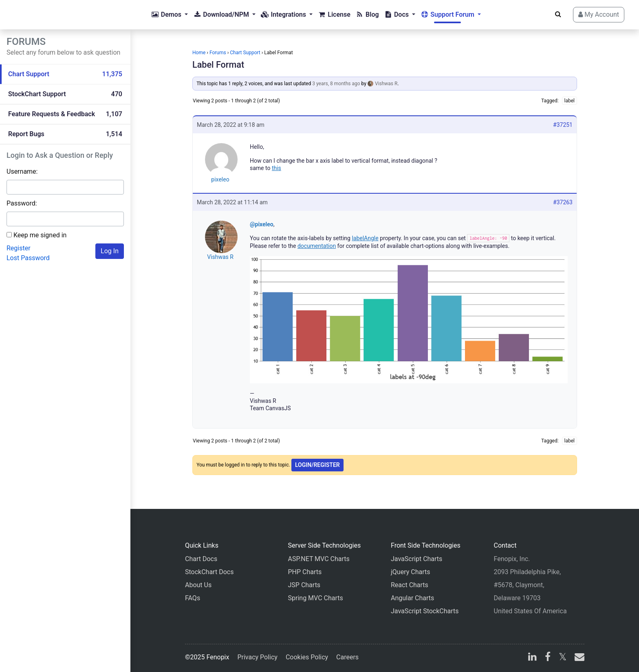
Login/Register (317, 465)
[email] (578, 658)
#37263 (563, 202)
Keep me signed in (40, 235)
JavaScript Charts (416, 559)
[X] (563, 658)
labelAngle (365, 238)
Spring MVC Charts (316, 598)
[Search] (558, 14)
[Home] (39, 15)
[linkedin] (532, 658)
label (570, 101)
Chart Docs (201, 559)
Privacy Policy (257, 657)
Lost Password (28, 258)
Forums (218, 53)
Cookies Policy (307, 657)
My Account (599, 14)
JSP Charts (304, 585)
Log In (110, 251)
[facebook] (548, 658)
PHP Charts (305, 572)
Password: (22, 203)
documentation (317, 246)
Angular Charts (412, 598)
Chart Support (245, 53)
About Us (198, 585)
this (277, 168)
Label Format (218, 65)
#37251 (563, 125)
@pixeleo (262, 224)
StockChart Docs (209, 572)
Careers (347, 657)
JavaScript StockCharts (425, 611)
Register (19, 248)
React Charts (410, 585)
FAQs (193, 598)
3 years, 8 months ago (336, 84)
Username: (22, 171)
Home (199, 53)
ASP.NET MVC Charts (319, 559)
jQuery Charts (410, 572)
